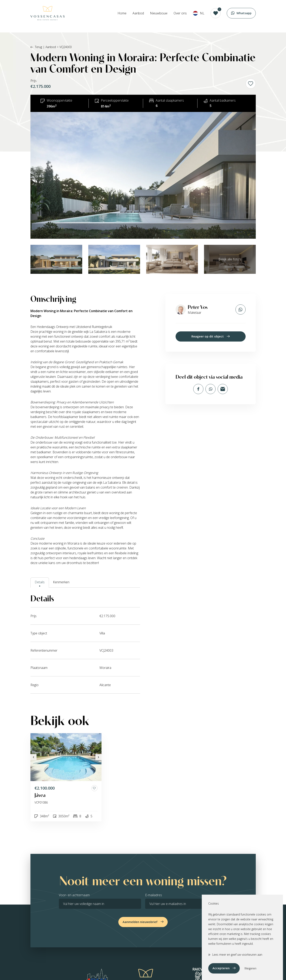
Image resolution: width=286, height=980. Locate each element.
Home (122, 16)
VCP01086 (41, 802)
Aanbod (138, 16)
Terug (36, 47)
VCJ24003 (66, 47)
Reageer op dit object (208, 336)
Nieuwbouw (159, 16)
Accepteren (221, 968)
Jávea (40, 795)
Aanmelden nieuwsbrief (140, 922)
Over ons (180, 16)
